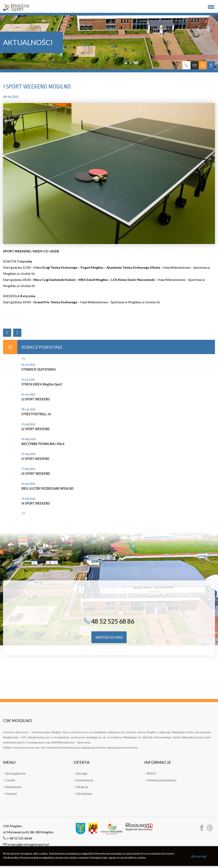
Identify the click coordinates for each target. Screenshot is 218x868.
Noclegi (80, 773)
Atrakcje (81, 787)
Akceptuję (199, 856)
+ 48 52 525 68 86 (18, 838)
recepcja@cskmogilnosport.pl (26, 844)
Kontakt (10, 793)
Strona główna (14, 773)
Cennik (9, 780)
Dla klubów (83, 793)
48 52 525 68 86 (109, 621)
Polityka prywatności (160, 780)
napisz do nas (109, 637)
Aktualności (13, 787)
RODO (150, 773)
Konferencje (83, 780)
